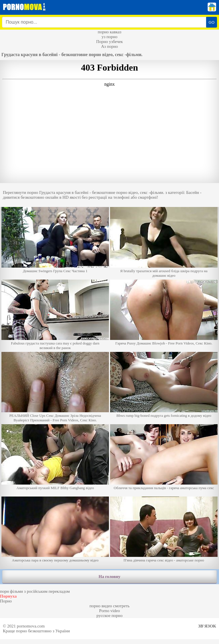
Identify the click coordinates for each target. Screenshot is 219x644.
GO (211, 22)
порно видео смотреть (110, 606)
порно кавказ (110, 32)
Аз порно (109, 46)
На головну (109, 577)
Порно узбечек (109, 42)
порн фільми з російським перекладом (35, 591)
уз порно (109, 37)
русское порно (109, 616)
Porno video (110, 611)
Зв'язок (207, 626)
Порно (6, 601)
